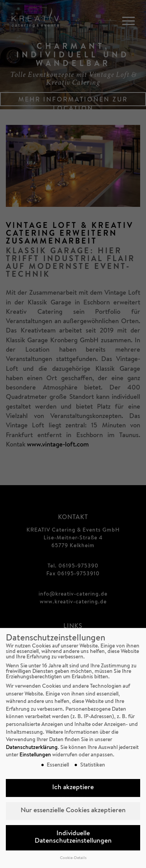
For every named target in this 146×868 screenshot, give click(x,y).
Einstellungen (35, 755)
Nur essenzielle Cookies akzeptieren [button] (73, 811)
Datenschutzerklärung (32, 748)
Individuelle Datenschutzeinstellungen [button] (73, 838)
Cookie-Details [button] (73, 858)
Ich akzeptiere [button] (73, 788)
